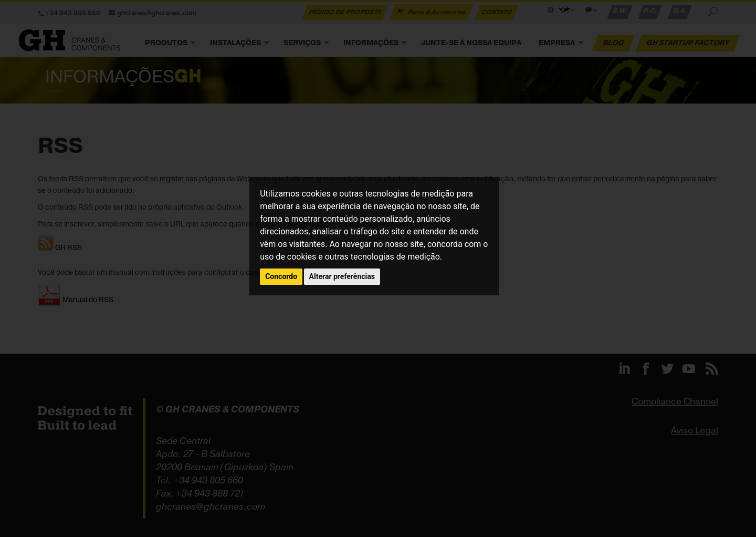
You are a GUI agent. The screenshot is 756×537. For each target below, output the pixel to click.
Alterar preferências (342, 276)
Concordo (281, 276)
